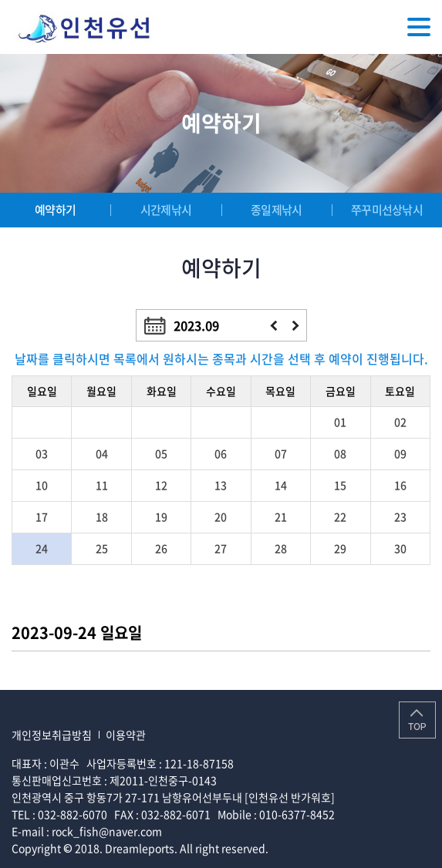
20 (221, 516)
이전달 (273, 326)
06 (221, 453)
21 (281, 516)
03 (42, 453)
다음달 (296, 326)
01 (340, 422)
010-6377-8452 (297, 814)
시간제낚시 (166, 210)
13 (221, 485)
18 (102, 516)
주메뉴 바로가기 (0, 0)
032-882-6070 (73, 814)
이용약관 (126, 735)
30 (400, 548)
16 (400, 485)
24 (42, 548)
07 (281, 453)
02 (400, 422)
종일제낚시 (276, 210)
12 (161, 485)
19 (161, 516)
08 (340, 453)
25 (102, 548)
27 (221, 548)
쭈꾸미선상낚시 (387, 210)
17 (42, 516)
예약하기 (55, 210)
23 (400, 516)
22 (340, 516)
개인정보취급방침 (52, 735)
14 (281, 485)
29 (340, 548)
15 (340, 485)
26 (161, 548)
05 (161, 453)
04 (102, 453)
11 (102, 485)
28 (281, 548)
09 (400, 453)
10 (42, 485)
